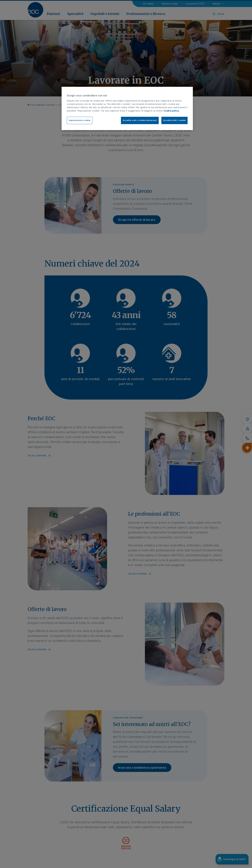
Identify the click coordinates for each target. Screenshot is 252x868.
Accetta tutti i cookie (174, 120)
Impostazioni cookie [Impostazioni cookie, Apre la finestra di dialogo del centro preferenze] (80, 120)
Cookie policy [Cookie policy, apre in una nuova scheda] (171, 111)
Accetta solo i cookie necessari (140, 120)
